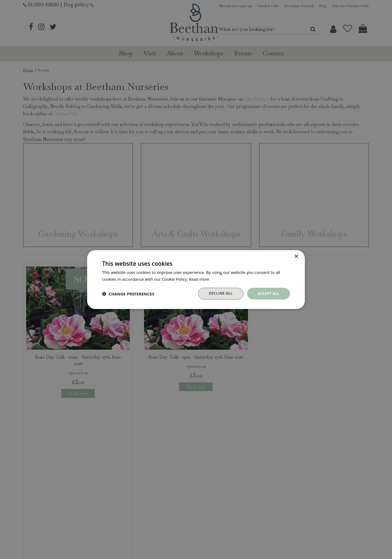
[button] (128, 294)
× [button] (296, 256)
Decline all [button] (219, 293)
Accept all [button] (268, 293)
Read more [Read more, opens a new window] (199, 279)
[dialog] (196, 279)
